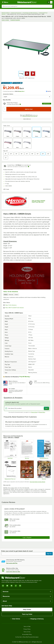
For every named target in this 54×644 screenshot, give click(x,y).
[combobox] (27, 6)
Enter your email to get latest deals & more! (17, 551)
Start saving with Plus (12, 563)
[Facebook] (12, 586)
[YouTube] (7, 586)
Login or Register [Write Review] (27, 538)
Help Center (27, 609)
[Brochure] (27, 470)
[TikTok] (16, 586)
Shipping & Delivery (36, 619)
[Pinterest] (20, 586)
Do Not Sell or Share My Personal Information (27, 637)
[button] (21, 74)
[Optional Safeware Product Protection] (44, 449)
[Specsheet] (10, 449)
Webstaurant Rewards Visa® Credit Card (30, 116)
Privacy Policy (42, 412)
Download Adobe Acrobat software (37, 482)
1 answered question (15, 20)
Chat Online (15, 619)
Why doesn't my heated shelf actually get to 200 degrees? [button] (22, 422)
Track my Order (27, 614)
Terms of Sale (27, 627)
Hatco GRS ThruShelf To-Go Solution (15, 308)
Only (4, 85)
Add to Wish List (27, 119)
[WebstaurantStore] (22, 578)
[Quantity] (5, 109)
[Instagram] (3, 586)
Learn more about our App (13, 572)
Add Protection (47, 104)
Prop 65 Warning (24, 377)
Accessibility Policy (27, 634)
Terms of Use (34, 412)
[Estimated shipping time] (28, 167)
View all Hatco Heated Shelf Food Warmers (38, 201)
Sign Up (49, 554)
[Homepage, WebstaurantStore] (27, 2)
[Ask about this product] (27, 408)
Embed (16, 295)
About (6, 295)
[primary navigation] (5, 2)
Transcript (11, 295)
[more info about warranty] (20, 104)
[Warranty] (27, 449)
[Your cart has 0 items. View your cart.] (50, 2)
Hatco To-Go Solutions (11, 292)
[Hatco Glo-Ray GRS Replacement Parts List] (10, 470)
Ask (46, 408)
